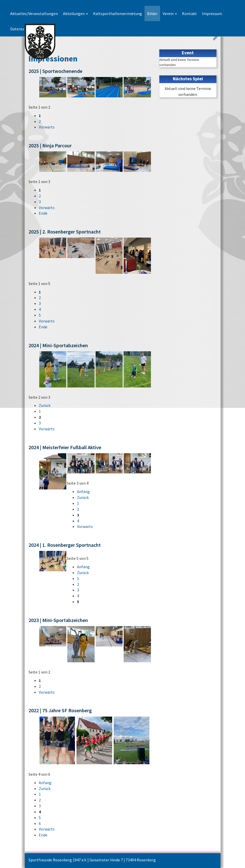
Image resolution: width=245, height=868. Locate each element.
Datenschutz (21, 29)
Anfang (83, 491)
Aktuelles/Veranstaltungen (34, 14)
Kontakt (189, 14)
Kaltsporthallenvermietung (118, 14)
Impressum (212, 14)
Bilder (152, 14)
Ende (43, 213)
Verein (170, 14)
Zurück (45, 405)
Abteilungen (75, 14)
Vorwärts (47, 127)
